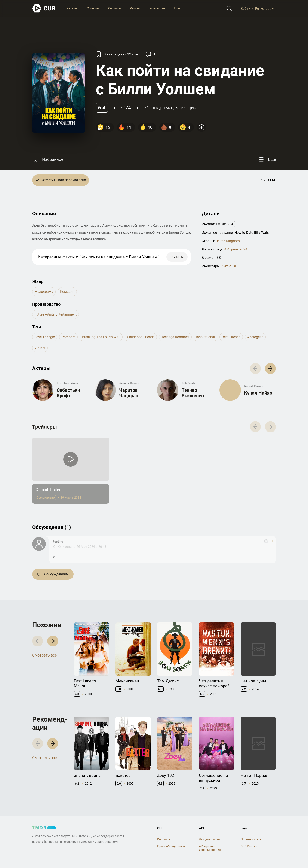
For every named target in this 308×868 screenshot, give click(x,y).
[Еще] (267, 160)
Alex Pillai (229, 266)
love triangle (45, 337)
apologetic (255, 337)
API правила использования (210, 848)
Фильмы (93, 8)
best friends (231, 337)
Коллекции (157, 8)
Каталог (72, 8)
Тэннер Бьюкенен (193, 393)
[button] (270, 368)
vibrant (40, 348)
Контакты (164, 839)
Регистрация (265, 8)
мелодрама (158, 108)
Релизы (135, 8)
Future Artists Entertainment (56, 314)
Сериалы (115, 8)
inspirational (206, 337)
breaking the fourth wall (101, 337)
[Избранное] (48, 160)
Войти (245, 8)
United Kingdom (228, 241)
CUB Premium (250, 846)
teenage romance (175, 337)
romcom (68, 337)
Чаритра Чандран (129, 393)
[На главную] (44, 8)
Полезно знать (251, 839)
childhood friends (141, 337)
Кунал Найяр (258, 393)
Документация (209, 839)
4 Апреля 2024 (236, 249)
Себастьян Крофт (68, 393)
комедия (186, 108)
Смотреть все (44, 655)
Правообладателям (171, 846)
